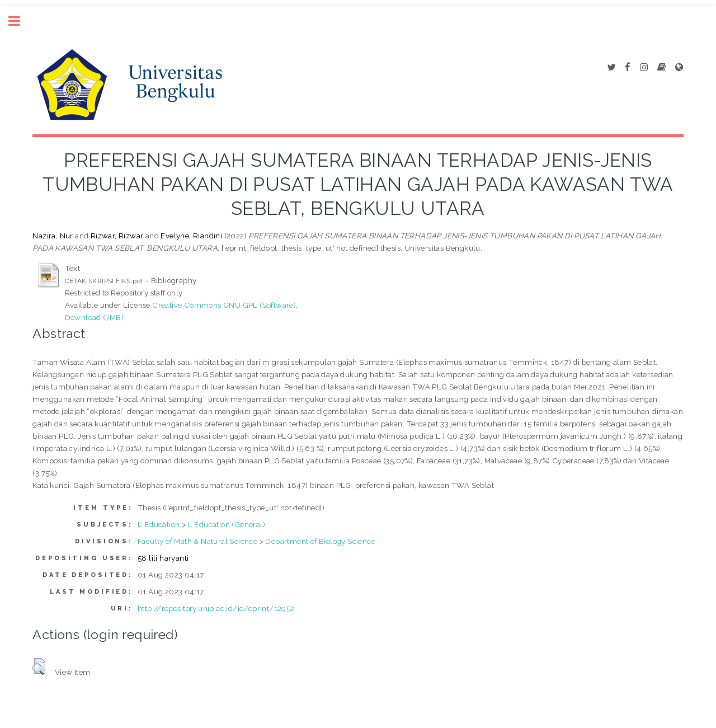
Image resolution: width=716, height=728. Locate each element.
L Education (159, 524)
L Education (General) (227, 524)
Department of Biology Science (320, 541)
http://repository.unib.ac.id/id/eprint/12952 (216, 608)
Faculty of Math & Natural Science (197, 541)
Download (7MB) (95, 317)
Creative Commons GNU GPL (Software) (224, 305)
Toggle (20, 21)
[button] (39, 666)
